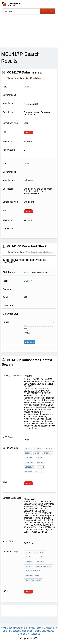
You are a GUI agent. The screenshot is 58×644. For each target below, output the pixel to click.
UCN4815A (29, 462)
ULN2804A (29, 561)
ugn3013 (28, 458)
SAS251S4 (48, 453)
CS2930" (49, 448)
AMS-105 (44, 389)
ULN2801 (28, 552)
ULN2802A (29, 557)
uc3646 (41, 467)
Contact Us (23, 634)
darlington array (33, 571)
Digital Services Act (44, 631)
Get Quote (29, 342)
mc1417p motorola (44, 566)
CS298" (28, 453)
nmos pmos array (32, 575)
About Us (36, 634)
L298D (37, 453)
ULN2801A (40, 552)
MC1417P (28, 281)
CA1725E (40, 472)
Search (47, 11)
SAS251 (39, 458)
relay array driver (33, 580)
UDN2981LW (29, 467)
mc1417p (28, 472)
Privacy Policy (35, 628)
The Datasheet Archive (12, 4)
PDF (28, 133)
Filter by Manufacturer (15, 78)
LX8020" (39, 448)
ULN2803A (41, 557)
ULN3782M (41, 462)
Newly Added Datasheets (13, 628)
